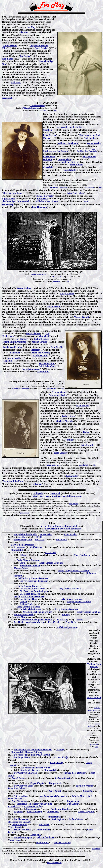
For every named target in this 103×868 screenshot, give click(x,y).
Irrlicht (23, 602)
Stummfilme (43, 372)
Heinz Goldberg (34, 812)
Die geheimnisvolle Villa (26, 534)
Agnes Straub (9, 199)
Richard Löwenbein (40, 755)
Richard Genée (41, 339)
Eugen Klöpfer (70, 170)
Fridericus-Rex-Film (43, 804)
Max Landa (8, 59)
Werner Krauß (81, 317)
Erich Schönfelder (48, 366)
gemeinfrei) (89, 187)
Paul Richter (90, 138)
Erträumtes (20, 547)
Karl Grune (49, 157)
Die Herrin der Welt (24, 614)
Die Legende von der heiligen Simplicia (33, 750)
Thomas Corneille (44, 196)
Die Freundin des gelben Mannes (37, 620)
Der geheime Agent (31, 369)
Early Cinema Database (23, 545)
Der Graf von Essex (13, 193)
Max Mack (44, 336)
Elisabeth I (88, 791)
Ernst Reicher (42, 48)
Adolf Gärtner (36, 547)
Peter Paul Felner (75, 193)
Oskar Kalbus (58, 277)
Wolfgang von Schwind (94, 665)
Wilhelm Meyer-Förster (47, 201)
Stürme (23, 555)
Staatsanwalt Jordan (30, 565)
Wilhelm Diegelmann (68, 143)
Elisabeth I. (43, 199)
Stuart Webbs (10, 46)
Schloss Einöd (26, 604)
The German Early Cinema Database (63, 529)
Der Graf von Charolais (25, 773)
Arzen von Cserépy (33, 806)
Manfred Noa (83, 406)
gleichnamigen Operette (14, 342)
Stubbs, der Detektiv (87, 151)
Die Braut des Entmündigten (34, 591)
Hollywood (37, 484)
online (70, 440)
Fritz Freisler (50, 135)
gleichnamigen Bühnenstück (16, 201)
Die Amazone (20, 755)
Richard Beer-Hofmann (75, 773)
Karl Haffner (21, 339)
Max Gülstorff (94, 698)
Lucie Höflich (42, 843)
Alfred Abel (36, 835)
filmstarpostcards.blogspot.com (67, 496)
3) (2, 501)
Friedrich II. (37, 350)
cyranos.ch (7, 98)
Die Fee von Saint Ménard (32, 589)
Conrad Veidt (13, 358)
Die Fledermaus (22, 819)
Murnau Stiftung (33, 752)
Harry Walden (67, 293)
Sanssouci (15, 353)
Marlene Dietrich (64, 421)
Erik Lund (16, 82)
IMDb (39, 537)
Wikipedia (38, 493)
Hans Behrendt (54, 307)
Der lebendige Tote (23, 540)
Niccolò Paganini (47, 364)
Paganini (8, 361)
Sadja (22, 563)
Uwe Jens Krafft (60, 757)
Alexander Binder (37, 106)
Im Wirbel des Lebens (30, 609)
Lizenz (4, 504)
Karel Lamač (15, 840)
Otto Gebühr (57, 347)
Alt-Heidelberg (21, 796)
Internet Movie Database (52, 526)
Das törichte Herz (28, 599)
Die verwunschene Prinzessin (34, 581)
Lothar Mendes (60, 392)
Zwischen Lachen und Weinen (37, 612)
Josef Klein (62, 620)
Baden (86, 432)
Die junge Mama (22, 757)
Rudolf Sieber (68, 416)
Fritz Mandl (87, 445)
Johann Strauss (39, 342)
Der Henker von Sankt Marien (29, 622)
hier (55, 110)
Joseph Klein (64, 159)
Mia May (24, 32)
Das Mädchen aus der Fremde (35, 768)
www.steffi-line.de (54, 863)
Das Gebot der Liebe (30, 594)
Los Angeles (72, 476)
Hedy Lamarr (61, 453)
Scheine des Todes (58, 395)
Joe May (31, 27)
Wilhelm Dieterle (70, 162)
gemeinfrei (44, 110)
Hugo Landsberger (83, 555)
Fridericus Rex (41, 355)
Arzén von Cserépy (41, 353)
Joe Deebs (25, 56)
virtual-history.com (38, 274)
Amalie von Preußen (12, 347)
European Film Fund (13, 481)
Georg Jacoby (94, 143)
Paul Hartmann (40, 207)
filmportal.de (72, 526)
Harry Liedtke (33, 333)
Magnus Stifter (21, 568)
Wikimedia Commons (30, 108)
